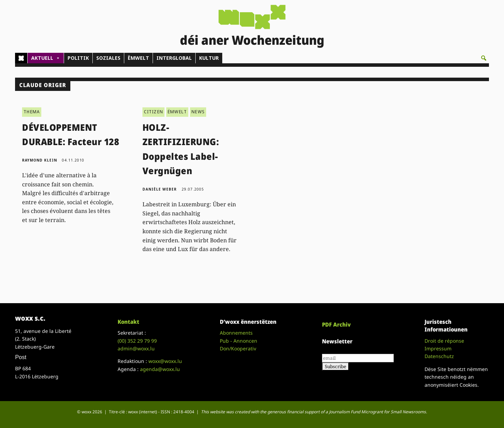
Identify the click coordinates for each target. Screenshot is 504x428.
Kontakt (128, 322)
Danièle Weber (160, 189)
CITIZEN (153, 112)
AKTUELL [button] (46, 58)
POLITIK (78, 58)
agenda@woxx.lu (160, 369)
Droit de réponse (444, 341)
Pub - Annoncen (239, 341)
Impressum (438, 348)
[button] (484, 58)
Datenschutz (439, 356)
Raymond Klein (40, 160)
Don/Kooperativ (238, 348)
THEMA (32, 112)
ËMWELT (138, 58)
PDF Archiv (336, 324)
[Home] (21, 58)
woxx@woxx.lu (165, 361)
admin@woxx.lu (136, 348)
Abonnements (236, 333)
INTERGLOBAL (174, 58)
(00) (137, 341)
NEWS (198, 112)
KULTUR (209, 58)
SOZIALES (108, 58)
